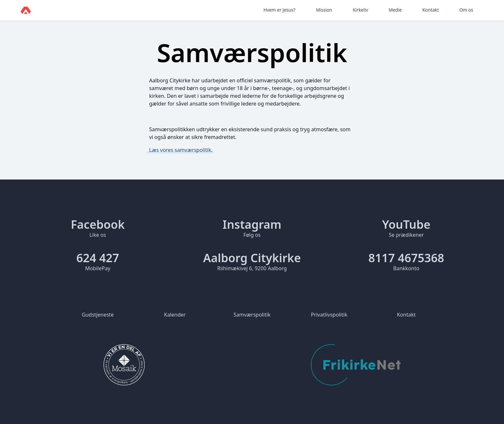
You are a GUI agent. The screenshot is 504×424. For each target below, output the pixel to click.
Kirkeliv (360, 10)
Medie (395, 10)
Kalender (175, 315)
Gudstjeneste (98, 315)
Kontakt (431, 10)
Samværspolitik (252, 315)
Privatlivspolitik (329, 315)
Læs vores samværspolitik (180, 150)
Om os (466, 10)
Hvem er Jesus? (279, 10)
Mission (324, 10)
